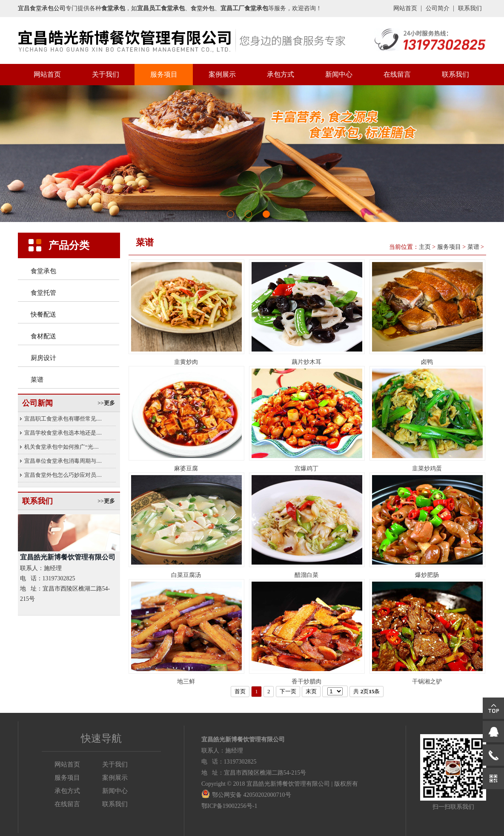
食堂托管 (43, 293)
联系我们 (470, 8)
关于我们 (106, 74)
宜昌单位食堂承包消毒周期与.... (63, 461)
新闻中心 (339, 74)
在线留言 (397, 74)
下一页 (288, 691)
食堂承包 (43, 271)
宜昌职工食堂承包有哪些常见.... (63, 419)
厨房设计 (43, 358)
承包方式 (281, 74)
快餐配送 (43, 314)
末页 (311, 691)
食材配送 (43, 336)
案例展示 (222, 74)
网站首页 (405, 8)
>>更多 (106, 403)
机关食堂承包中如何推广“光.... (62, 447)
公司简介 (438, 8)
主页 (425, 247)
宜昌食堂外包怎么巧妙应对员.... (63, 475)
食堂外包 (203, 8)
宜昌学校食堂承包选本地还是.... (63, 433)
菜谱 (37, 380)
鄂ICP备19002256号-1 (229, 806)
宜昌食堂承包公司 (42, 8)
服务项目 (164, 74)
